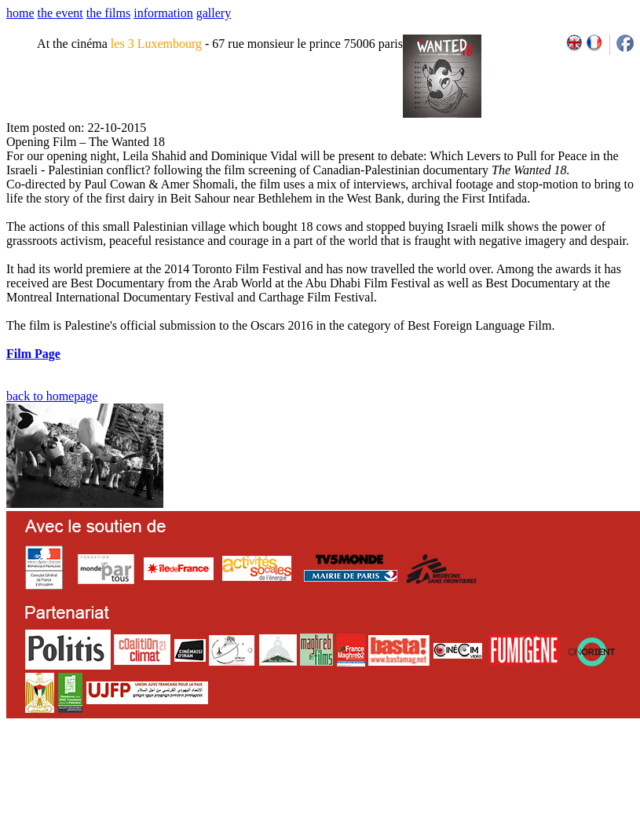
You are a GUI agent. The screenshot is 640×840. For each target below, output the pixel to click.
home (20, 13)
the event (60, 13)
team (284, 771)
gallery (214, 13)
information (163, 13)
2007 (424, 771)
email (128, 771)
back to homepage (52, 396)
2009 (459, 771)
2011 (494, 771)
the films (108, 13)
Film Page (33, 354)
